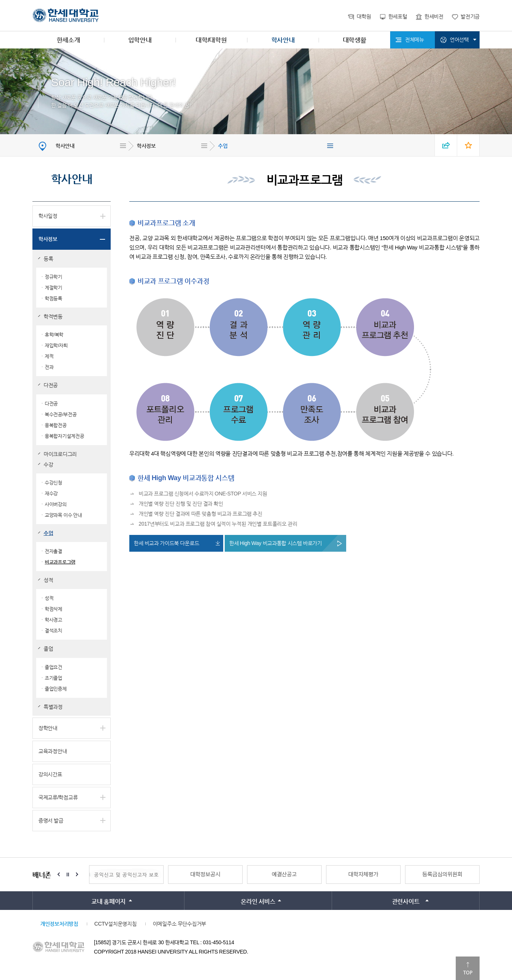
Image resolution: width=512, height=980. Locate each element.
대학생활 (355, 40)
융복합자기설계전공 (64, 436)
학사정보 (146, 146)
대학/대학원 (211, 40)
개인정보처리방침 (59, 924)
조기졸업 (53, 678)
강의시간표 (50, 774)
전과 (49, 367)
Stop (68, 875)
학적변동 (53, 316)
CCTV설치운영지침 (115, 924)
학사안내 (283, 40)
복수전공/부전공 (61, 414)
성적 (48, 580)
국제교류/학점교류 (58, 797)
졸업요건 (53, 667)
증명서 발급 (51, 820)
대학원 (364, 16)
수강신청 (53, 483)
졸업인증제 (56, 689)
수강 (48, 464)
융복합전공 (56, 425)
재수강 (51, 493)
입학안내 (140, 40)
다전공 (51, 385)
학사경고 (53, 620)
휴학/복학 (54, 335)
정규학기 (53, 277)
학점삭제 (53, 609)
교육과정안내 (53, 751)
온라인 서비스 (258, 902)
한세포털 (398, 16)
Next (77, 875)
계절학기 (53, 288)
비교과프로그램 (60, 562)
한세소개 (68, 40)
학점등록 (53, 298)
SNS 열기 (446, 145)
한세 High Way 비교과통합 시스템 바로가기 (276, 543)
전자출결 (53, 551)
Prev (59, 875)
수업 (223, 146)
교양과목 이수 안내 (63, 515)
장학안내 (48, 728)
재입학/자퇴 (56, 345)
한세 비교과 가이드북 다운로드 (166, 543)
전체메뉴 (415, 40)
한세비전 (434, 16)
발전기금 (470, 16)
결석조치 (53, 631)
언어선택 (459, 40)
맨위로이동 (468, 968)
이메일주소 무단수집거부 (179, 924)
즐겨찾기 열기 (468, 145)
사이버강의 (56, 504)
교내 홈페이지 (108, 902)
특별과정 (53, 707)
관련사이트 (406, 902)
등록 (48, 259)
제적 (49, 356)
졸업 (48, 649)
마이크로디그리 (60, 454)
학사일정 (48, 216)
